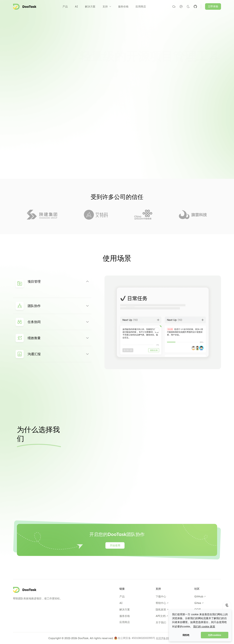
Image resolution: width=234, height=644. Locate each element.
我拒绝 (186, 635)
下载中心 (161, 596)
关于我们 (161, 622)
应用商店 (141, 6)
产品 (65, 6)
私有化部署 (129, 71)
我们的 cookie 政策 (204, 627)
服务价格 (123, 6)
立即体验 (213, 6)
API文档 (161, 616)
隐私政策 (161, 609)
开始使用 (106, 71)
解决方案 (90, 6)
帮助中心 (161, 603)
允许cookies (214, 635)
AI (76, 6)
